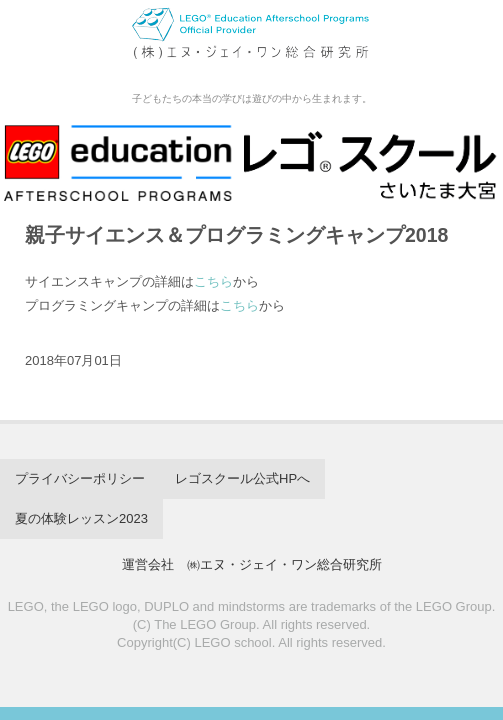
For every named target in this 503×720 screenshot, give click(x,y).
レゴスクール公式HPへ (242, 478)
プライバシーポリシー (80, 478)
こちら (213, 281)
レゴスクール (251, 44)
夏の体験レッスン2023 (81, 518)
